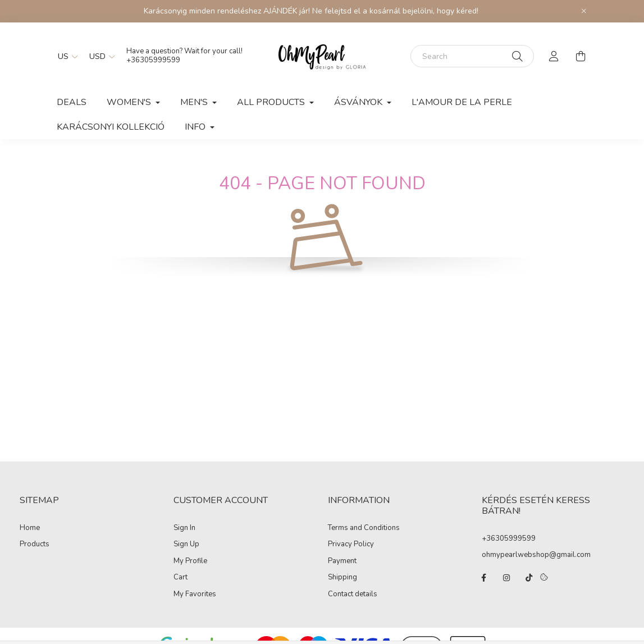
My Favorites (195, 595)
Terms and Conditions (364, 528)
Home (30, 528)
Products (35, 545)
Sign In (184, 528)
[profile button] (554, 56)
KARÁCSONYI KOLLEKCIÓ (111, 127)
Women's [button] (130, 102)
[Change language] (65, 56)
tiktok (529, 578)
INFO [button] (196, 127)
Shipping (342, 578)
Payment (342, 561)
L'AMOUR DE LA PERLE (462, 102)
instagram (506, 578)
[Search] (472, 56)
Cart (181, 578)
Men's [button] (195, 102)
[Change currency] (99, 56)
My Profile (190, 561)
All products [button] (272, 102)
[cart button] (581, 56)
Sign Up (186, 545)
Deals (72, 102)
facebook (484, 578)
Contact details (353, 595)
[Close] (584, 11)
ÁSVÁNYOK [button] (359, 102)
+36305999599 (509, 538)
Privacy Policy (351, 545)
